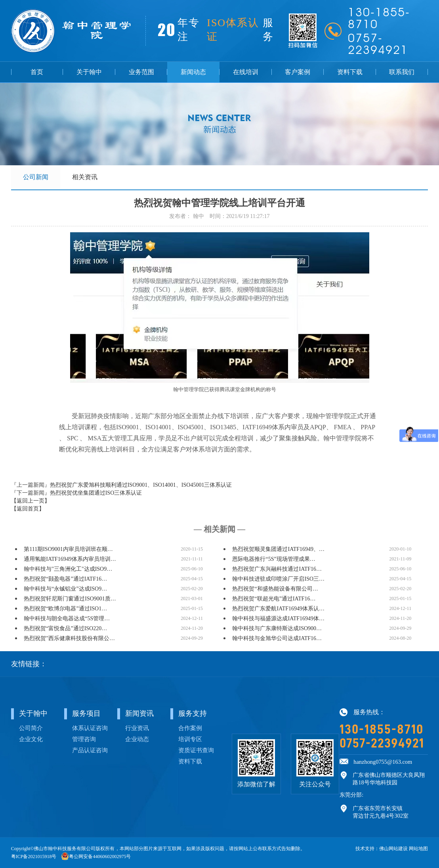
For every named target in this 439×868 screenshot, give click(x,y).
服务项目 (86, 713)
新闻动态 (193, 72)
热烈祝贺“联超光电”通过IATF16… (274, 599)
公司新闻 (36, 177)
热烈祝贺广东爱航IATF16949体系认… (278, 609)
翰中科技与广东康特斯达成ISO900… (277, 628)
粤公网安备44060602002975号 (100, 857)
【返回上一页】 (31, 501)
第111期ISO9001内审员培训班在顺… (68, 549)
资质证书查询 (196, 750)
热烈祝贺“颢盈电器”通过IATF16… (65, 579)
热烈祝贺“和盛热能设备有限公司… (275, 589)
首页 (37, 72)
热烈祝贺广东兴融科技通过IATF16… (277, 569)
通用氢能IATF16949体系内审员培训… (70, 559)
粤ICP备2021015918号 (34, 857)
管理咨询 (84, 739)
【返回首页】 (28, 509)
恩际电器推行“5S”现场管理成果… (274, 559)
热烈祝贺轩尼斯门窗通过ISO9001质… (70, 599)
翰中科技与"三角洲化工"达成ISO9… (68, 569)
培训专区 (190, 739)
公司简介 (31, 728)
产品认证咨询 (90, 750)
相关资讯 (85, 177)
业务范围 (141, 72)
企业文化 (31, 739)
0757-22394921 (382, 743)
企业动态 (137, 739)
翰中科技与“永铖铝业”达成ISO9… (65, 589)
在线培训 (246, 72)
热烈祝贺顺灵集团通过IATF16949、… (278, 549)
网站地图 (418, 849)
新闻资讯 (139, 713)
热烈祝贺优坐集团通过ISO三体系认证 (96, 493)
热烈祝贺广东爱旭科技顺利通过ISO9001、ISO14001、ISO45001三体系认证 (141, 485)
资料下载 (350, 72)
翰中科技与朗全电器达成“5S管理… (67, 618)
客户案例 (298, 72)
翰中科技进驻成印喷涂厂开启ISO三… (278, 579)
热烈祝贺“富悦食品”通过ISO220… (65, 628)
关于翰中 (89, 72)
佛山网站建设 (393, 849)
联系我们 (402, 72)
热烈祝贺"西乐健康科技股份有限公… (69, 638)
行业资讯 (137, 728)
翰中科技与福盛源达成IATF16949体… (278, 618)
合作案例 (190, 728)
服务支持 (193, 713)
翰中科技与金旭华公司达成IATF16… (277, 638)
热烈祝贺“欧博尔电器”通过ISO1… (65, 609)
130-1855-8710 (382, 729)
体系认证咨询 (90, 728)
